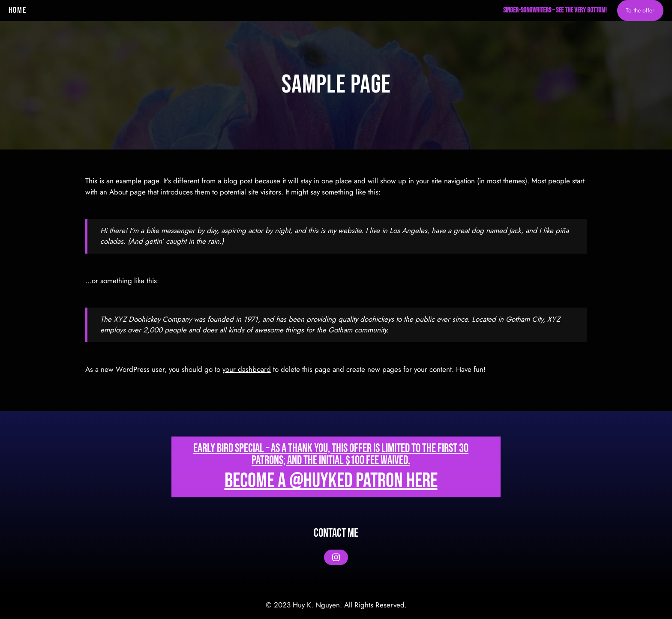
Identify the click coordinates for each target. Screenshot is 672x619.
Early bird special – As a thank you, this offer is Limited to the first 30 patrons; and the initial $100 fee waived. (331, 454)
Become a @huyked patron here (331, 481)
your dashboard (247, 369)
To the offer (640, 10)
